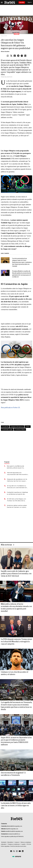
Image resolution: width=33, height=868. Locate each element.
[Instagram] (17, 851)
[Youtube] (20, 851)
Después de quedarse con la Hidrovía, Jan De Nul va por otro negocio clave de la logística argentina (17, 480)
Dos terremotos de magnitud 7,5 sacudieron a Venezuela (13, 774)
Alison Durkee (5, 51)
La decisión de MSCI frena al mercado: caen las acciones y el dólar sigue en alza (16, 806)
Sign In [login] (30, 2)
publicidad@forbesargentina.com (14, 826)
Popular (7, 462)
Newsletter (10, 842)
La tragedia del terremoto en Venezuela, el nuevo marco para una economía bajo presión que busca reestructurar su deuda (16, 706)
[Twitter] (14, 851)
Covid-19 (5, 427)
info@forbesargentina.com (12, 829)
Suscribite (22, 2)
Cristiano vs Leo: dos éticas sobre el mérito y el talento (15, 673)
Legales (23, 844)
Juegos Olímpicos (17, 427)
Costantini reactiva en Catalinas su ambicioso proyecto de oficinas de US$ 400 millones (17, 493)
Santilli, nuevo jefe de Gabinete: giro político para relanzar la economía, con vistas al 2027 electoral (16, 574)
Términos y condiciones (14, 844)
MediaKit (4, 842)
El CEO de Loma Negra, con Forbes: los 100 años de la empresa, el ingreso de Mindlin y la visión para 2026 (18, 500)
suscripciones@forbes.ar (14, 834)
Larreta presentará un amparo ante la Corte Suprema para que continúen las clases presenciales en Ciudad (22, 262)
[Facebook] (11, 851)
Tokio (28, 427)
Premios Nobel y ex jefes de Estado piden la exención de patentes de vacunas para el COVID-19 (22, 274)
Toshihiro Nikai (20, 429)
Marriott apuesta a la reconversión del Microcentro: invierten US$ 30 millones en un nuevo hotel (18, 474)
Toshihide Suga (7, 429)
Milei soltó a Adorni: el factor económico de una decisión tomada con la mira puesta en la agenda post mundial (16, 608)
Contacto (17, 842)
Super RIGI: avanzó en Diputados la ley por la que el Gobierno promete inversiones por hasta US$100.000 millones (16, 741)
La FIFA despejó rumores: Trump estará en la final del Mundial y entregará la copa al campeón (16, 642)
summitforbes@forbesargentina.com (14, 831)
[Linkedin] (23, 851)
